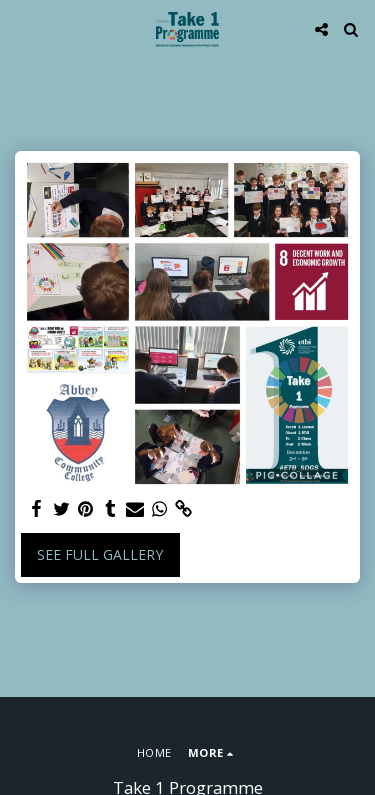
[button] (22, 28)
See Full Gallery (100, 554)
